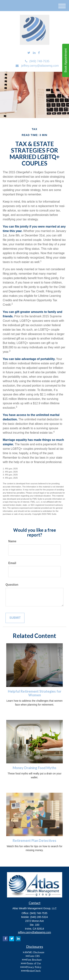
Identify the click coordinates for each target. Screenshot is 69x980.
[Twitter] (29, 53)
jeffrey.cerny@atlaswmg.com (37, 66)
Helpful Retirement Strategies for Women (35, 693)
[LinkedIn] (34, 53)
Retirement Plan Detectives (34, 841)
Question (12, 585)
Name (12, 541)
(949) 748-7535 (37, 61)
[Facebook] (39, 53)
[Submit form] (15, 618)
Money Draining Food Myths (34, 768)
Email (12, 563)
